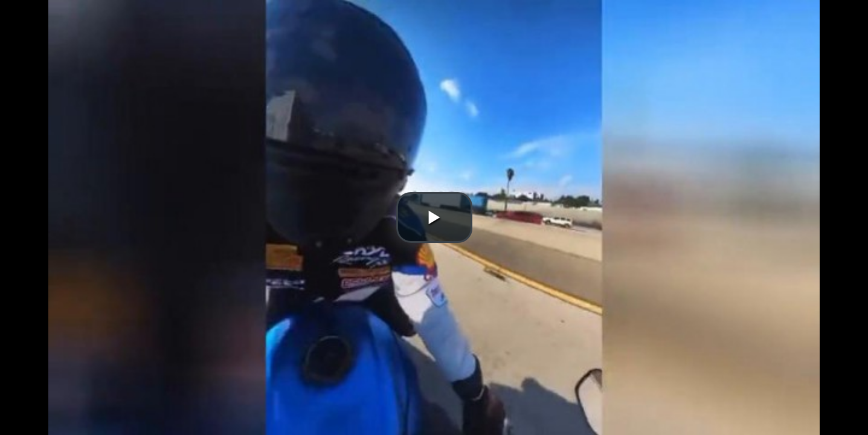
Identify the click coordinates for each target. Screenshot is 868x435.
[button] (434, 217)
